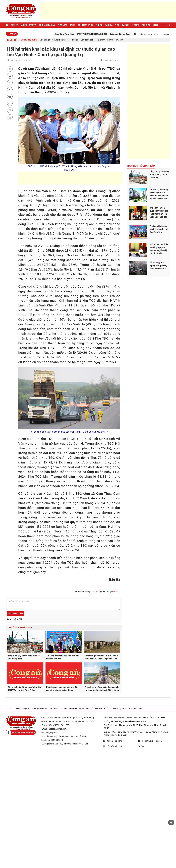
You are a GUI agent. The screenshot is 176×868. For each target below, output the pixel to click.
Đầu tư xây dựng (29, 40)
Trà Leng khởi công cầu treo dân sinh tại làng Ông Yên (63, 657)
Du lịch (120, 40)
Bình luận (14, 619)
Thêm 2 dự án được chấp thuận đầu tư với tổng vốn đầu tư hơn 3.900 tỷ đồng (102, 689)
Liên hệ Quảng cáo (113, 746)
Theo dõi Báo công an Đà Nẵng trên (96, 592)
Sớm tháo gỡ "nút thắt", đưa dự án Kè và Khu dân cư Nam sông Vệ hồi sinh (101, 657)
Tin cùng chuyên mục (20, 628)
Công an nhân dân (47, 25)
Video (156, 25)
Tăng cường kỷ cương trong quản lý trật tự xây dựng (24, 657)
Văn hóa (109, 25)
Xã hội (72, 25)
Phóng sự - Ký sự (86, 25)
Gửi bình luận (16, 614)
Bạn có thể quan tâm (141, 166)
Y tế (117, 25)
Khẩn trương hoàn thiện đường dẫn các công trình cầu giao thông (62, 689)
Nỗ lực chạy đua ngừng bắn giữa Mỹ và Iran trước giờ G (158, 266)
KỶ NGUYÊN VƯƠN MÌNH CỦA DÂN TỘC (105, 34)
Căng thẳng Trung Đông (78, 34)
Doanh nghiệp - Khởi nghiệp (53, 40)
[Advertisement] (108, 11)
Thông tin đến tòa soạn (150, 741)
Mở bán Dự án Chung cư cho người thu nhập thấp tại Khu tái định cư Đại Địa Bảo (159, 194)
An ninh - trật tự (28, 25)
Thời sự (14, 25)
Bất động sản (87, 40)
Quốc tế (136, 25)
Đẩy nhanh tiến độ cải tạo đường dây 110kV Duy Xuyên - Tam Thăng (24, 689)
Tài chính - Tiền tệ (105, 40)
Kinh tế (99, 25)
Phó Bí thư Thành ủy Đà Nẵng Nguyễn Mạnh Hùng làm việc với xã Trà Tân (159, 249)
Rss (141, 746)
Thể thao (146, 25)
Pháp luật (62, 25)
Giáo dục (126, 25)
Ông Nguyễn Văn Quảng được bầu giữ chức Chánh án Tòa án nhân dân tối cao (159, 212)
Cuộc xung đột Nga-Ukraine (134, 34)
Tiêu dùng (73, 40)
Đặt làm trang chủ (113, 741)
